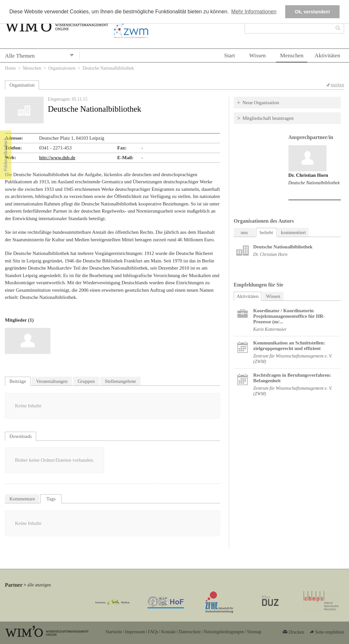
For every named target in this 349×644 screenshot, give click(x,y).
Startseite (114, 632)
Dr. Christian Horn (308, 175)
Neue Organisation (261, 103)
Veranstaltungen (52, 381)
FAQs (153, 632)
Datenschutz (189, 632)
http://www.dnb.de (57, 158)
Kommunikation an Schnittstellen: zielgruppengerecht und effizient (289, 346)
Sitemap (254, 632)
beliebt (266, 232)
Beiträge (18, 381)
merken (337, 85)
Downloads (21, 436)
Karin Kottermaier (270, 329)
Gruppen (86, 381)
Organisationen (62, 68)
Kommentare (22, 499)
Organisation (22, 85)
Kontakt (168, 632)
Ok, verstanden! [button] (312, 12)
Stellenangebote (120, 381)
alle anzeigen (39, 585)
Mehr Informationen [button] (254, 12)
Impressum (135, 632)
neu (244, 232)
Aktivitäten (327, 55)
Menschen (292, 55)
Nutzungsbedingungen (224, 632)
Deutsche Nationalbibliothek (314, 183)
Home (10, 68)
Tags (51, 499)
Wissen (258, 55)
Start (229, 55)
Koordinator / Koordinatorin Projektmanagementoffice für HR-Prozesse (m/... (289, 316)
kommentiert (293, 232)
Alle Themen (20, 56)
